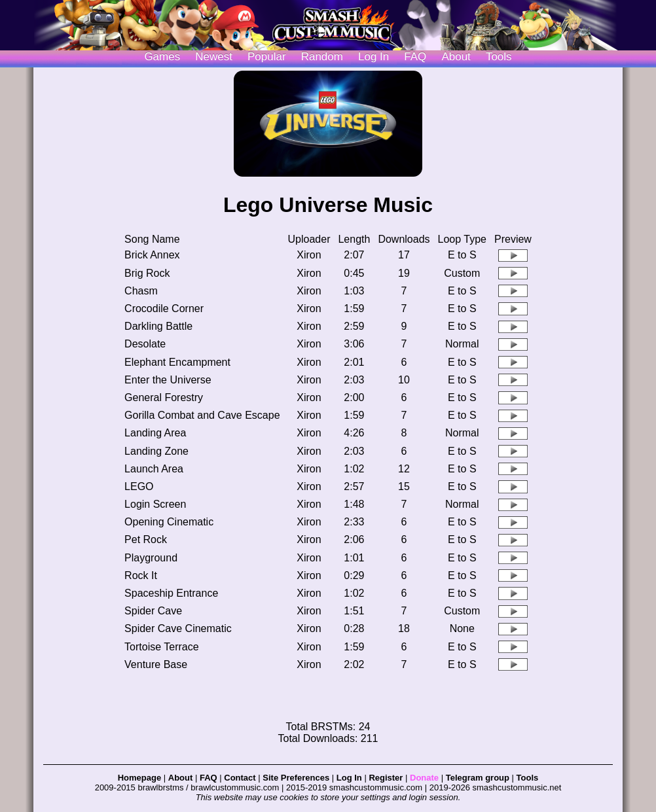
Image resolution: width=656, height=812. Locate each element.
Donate (424, 778)
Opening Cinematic (169, 522)
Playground (151, 558)
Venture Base (156, 664)
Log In (349, 778)
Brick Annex (152, 255)
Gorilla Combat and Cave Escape (202, 415)
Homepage (139, 778)
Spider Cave (153, 611)
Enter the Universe (168, 380)
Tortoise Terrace (162, 647)
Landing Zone (156, 451)
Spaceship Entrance (171, 593)
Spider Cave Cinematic (178, 628)
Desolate (145, 344)
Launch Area (154, 469)
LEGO (139, 486)
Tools (499, 57)
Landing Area (155, 433)
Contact (240, 778)
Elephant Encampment (177, 362)
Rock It (141, 575)
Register (386, 778)
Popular (267, 57)
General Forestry (164, 397)
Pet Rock (146, 539)
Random (322, 57)
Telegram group (478, 778)
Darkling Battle (158, 326)
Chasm (141, 291)
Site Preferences (296, 778)
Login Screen (155, 504)
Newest (214, 57)
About (456, 57)
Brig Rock (147, 273)
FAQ (415, 57)
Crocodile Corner (164, 309)
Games (162, 57)
